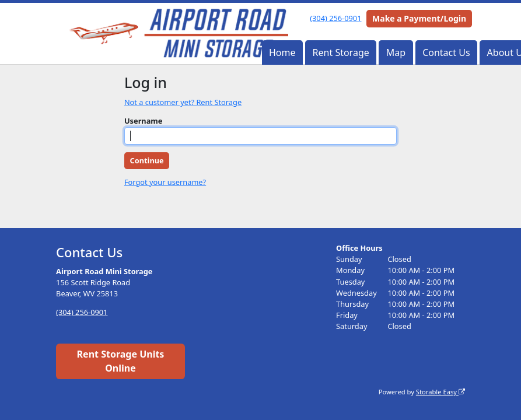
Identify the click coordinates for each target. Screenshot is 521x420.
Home (282, 52)
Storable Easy (440, 392)
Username (144, 121)
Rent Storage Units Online (121, 361)
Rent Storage (341, 52)
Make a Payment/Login (419, 18)
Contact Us (446, 52)
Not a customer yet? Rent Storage (183, 102)
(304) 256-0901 (335, 18)
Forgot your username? (165, 182)
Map (396, 52)
